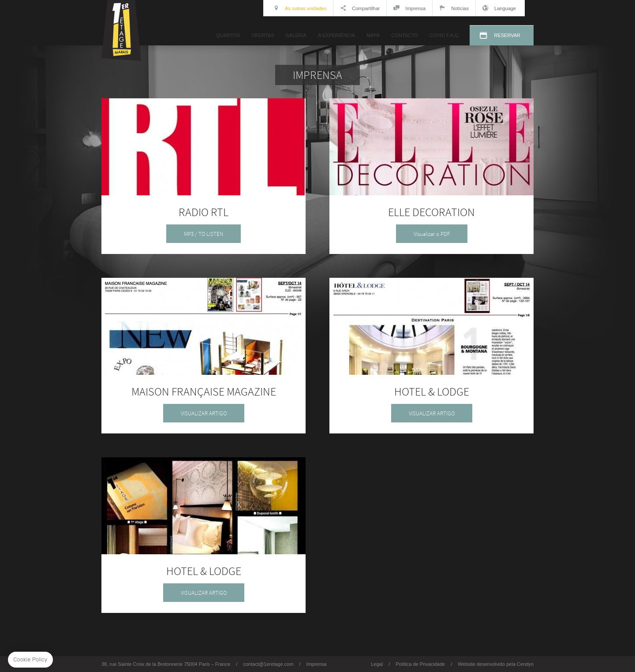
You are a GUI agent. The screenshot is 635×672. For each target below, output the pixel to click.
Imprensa (409, 8)
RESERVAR (507, 35)
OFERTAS (263, 35)
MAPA (373, 35)
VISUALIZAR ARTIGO (204, 413)
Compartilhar (360, 8)
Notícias (454, 8)
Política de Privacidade (420, 664)
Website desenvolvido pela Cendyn (496, 664)
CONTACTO (405, 35)
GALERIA (296, 35)
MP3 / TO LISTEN (204, 234)
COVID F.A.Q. (444, 35)
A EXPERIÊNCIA (336, 35)
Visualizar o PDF (432, 234)
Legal (377, 664)
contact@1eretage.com (268, 664)
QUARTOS (228, 35)
